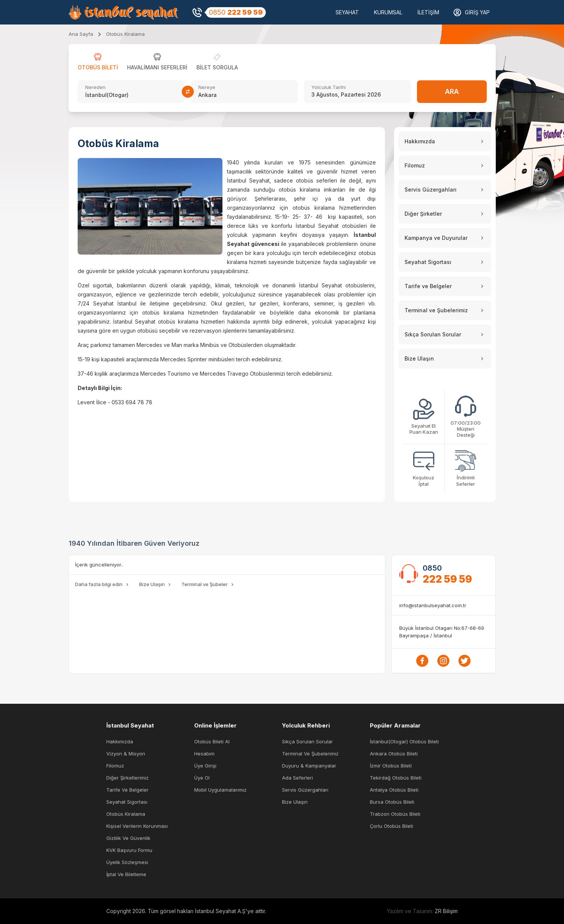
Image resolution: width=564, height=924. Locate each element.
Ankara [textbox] (208, 95)
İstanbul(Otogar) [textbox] (107, 95)
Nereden (95, 87)
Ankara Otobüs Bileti (394, 754)
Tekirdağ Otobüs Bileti (396, 778)
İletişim (428, 12)
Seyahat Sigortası (127, 802)
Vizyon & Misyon (126, 754)
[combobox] (131, 95)
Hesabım (204, 754)
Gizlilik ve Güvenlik (128, 838)
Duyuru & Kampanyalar (309, 766)
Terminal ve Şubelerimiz (310, 754)
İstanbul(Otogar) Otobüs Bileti (404, 741)
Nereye (207, 87)
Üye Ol (202, 778)
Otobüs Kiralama (126, 814)
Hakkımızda (120, 741)
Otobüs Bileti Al (212, 741)
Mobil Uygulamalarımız (220, 790)
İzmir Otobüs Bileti (391, 766)
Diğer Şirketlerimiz (127, 778)
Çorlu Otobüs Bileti (392, 826)
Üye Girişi (205, 766)
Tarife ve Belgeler (127, 790)
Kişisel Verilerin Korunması (137, 826)
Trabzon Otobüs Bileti (395, 814)
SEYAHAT (347, 12)
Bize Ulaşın (295, 802)
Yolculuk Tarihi (329, 87)
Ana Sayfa (81, 34)
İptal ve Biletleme (126, 874)
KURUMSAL (388, 12)
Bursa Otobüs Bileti (392, 802)
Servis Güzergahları (305, 790)
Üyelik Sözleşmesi (127, 862)
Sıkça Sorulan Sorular (307, 741)
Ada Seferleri (297, 778)
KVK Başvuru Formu (129, 850)
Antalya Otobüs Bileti (394, 790)
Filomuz (115, 766)
